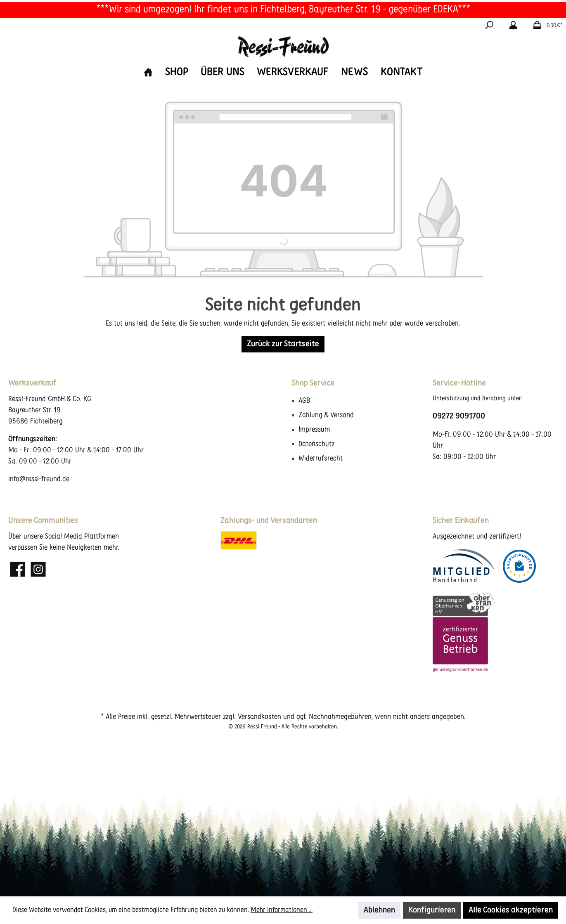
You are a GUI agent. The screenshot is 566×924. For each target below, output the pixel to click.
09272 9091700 (459, 416)
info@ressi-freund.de (39, 479)
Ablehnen (379, 910)
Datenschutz (316, 444)
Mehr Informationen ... (282, 910)
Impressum (314, 430)
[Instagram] (38, 569)
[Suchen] (489, 26)
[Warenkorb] (545, 26)
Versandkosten (259, 717)
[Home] (148, 72)
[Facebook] (18, 569)
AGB (304, 401)
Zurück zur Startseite (283, 344)
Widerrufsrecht (321, 459)
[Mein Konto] (513, 26)
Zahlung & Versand (326, 415)
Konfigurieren (432, 910)
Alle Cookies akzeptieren (511, 910)
